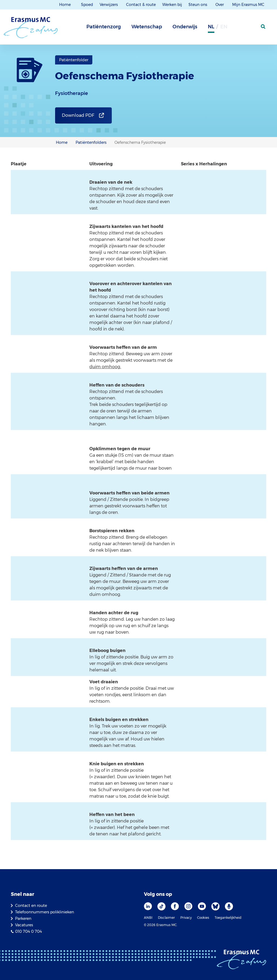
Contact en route (31, 906)
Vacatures (24, 925)
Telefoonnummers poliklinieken (45, 912)
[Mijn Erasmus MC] (250, 28)
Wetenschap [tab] (147, 27)
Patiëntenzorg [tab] (104, 27)
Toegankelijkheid (228, 918)
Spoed (87, 5)
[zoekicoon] (264, 27)
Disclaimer (166, 918)
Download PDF (78, 115)
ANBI (148, 918)
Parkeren (23, 918)
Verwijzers (109, 5)
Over (220, 5)
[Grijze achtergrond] (237, 28)
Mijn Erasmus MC (249, 5)
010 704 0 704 (28, 931)
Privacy (186, 918)
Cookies (203, 918)
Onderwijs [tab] (185, 27)
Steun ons (198, 5)
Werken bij (172, 5)
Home (65, 5)
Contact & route (141, 5)
